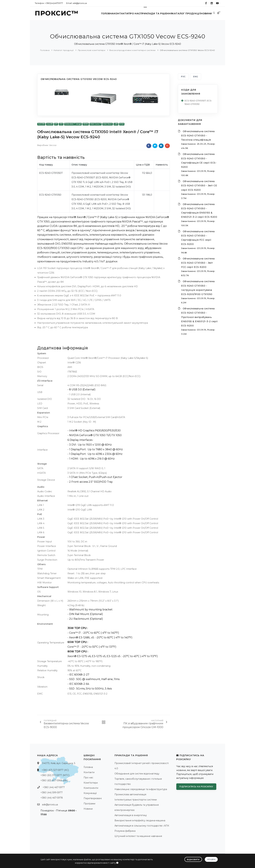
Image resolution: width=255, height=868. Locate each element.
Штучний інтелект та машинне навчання (138, 836)
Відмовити (193, 859)
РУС (183, 77)
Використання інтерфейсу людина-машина (140, 820)
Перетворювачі (93, 798)
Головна (98, 14)
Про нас (130, 14)
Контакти (114, 14)
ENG (196, 77)
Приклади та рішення (153, 14)
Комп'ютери (91, 783)
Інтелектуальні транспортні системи (136, 800)
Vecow (53, 145)
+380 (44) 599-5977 (52, 792)
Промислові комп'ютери (92, 50)
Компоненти (91, 788)
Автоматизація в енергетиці (131, 815)
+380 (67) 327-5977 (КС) (55, 770)
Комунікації (90, 793)
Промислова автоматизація (130, 794)
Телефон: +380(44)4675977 (49, 3)
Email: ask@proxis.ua (77, 3)
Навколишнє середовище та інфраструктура (141, 789)
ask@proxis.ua (50, 805)
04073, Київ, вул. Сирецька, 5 (59, 763)
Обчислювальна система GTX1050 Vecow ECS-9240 (187, 50)
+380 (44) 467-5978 (52, 798)
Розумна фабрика (125, 831)
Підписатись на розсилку (196, 787)
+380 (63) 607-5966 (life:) (54, 780)
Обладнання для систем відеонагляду (137, 774)
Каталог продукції (183, 14)
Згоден (211, 859)
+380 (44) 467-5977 (54, 787)
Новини (205, 14)
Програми (89, 804)
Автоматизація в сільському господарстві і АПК (142, 826)
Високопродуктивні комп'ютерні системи (133, 50)
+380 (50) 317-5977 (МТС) (55, 775)
